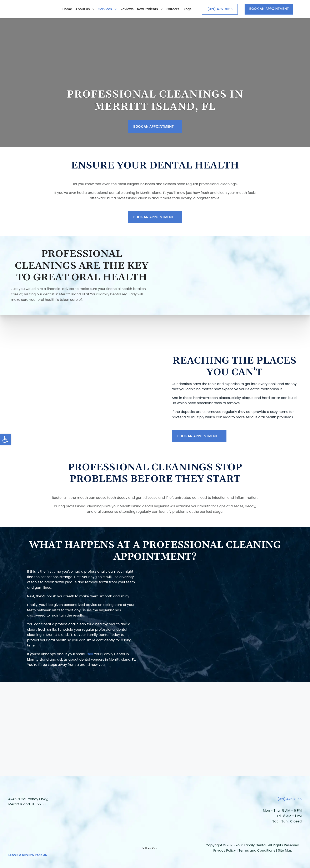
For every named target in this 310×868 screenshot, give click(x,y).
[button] (5, 440)
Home (67, 9)
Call (90, 654)
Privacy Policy (225, 850)
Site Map (285, 850)
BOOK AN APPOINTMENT (269, 9)
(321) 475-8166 (290, 799)
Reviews (127, 9)
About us (85, 9)
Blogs (187, 9)
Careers (173, 9)
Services (108, 9)
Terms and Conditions (257, 850)
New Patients (150, 9)
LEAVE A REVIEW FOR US (28, 855)
